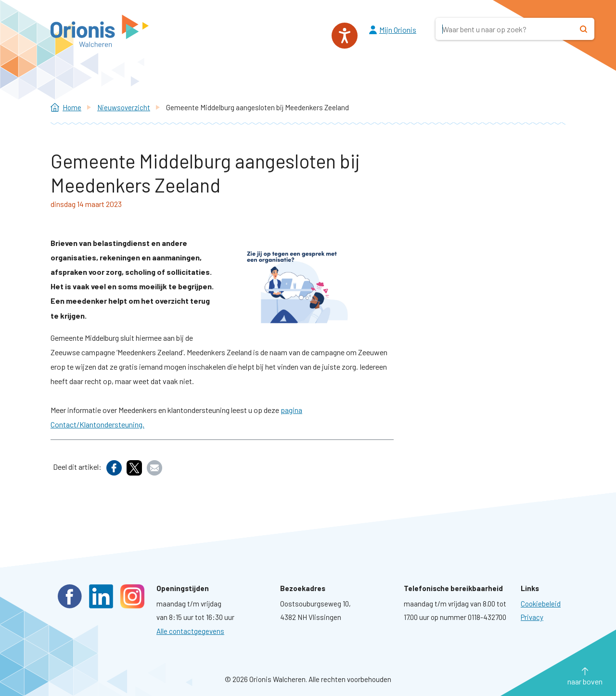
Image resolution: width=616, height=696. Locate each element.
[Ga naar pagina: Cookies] (541, 604)
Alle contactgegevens (190, 631)
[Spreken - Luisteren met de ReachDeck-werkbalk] (345, 36)
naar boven (585, 681)
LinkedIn (101, 596)
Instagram (132, 596)
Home (72, 107)
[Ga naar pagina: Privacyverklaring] (532, 617)
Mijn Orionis (398, 30)
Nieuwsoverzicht (124, 107)
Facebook (70, 596)
